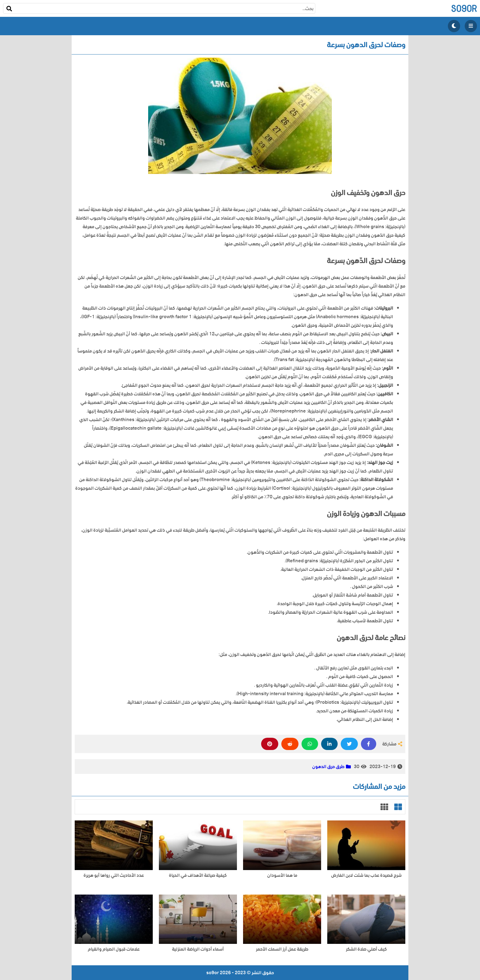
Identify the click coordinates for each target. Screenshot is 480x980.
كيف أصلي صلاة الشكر (366, 949)
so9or (464, 8)
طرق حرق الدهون (328, 767)
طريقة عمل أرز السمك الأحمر (282, 949)
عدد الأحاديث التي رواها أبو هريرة (114, 875)
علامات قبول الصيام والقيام (114, 949)
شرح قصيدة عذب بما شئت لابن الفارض (366, 875)
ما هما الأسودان (282, 875)
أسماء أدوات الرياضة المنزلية (198, 949)
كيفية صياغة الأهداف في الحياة (198, 875)
